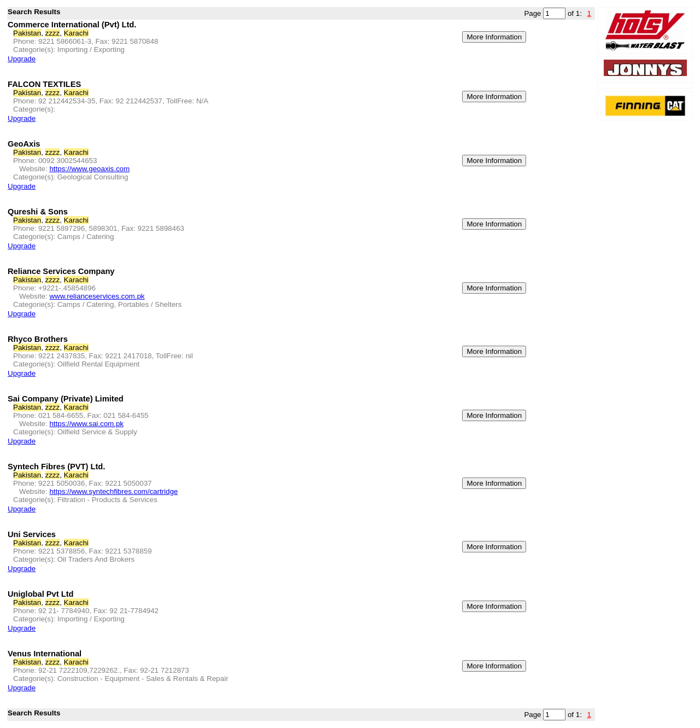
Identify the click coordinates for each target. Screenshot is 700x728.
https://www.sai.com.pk (86, 424)
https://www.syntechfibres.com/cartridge (113, 491)
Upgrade (22, 59)
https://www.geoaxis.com (89, 169)
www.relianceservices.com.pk (97, 296)
